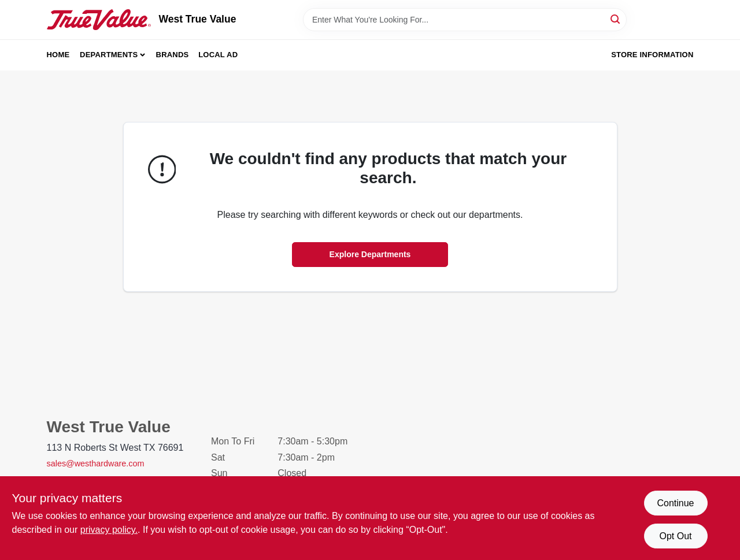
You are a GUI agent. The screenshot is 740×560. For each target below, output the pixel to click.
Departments (109, 55)
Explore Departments (370, 254)
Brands (173, 55)
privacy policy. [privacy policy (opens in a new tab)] (109, 530)
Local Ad (218, 55)
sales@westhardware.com (96, 463)
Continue (675, 503)
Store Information (652, 55)
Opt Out (675, 536)
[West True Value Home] (99, 20)
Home (58, 55)
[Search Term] (465, 20)
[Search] (616, 19)
